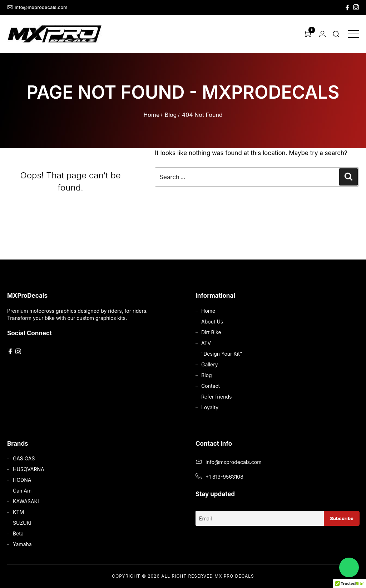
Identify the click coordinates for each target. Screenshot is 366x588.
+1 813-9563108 (224, 477)
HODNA (22, 480)
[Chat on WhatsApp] (349, 567)
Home (151, 115)
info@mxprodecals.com (37, 7)
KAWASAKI (26, 501)
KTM (18, 512)
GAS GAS (24, 458)
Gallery (210, 364)
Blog (171, 115)
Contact (211, 386)
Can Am (22, 491)
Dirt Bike (211, 332)
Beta (18, 533)
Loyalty (210, 407)
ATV (206, 343)
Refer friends (216, 397)
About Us (212, 322)
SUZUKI (22, 523)
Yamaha (22, 544)
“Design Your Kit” (222, 354)
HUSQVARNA (29, 469)
